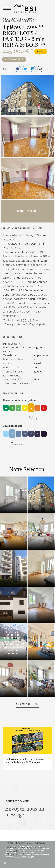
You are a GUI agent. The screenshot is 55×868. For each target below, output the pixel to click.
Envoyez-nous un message (25, 812)
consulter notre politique (24, 857)
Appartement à (23, 228)
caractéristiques (13, 337)
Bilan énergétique (13, 393)
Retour (9, 69)
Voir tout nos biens (27, 704)
